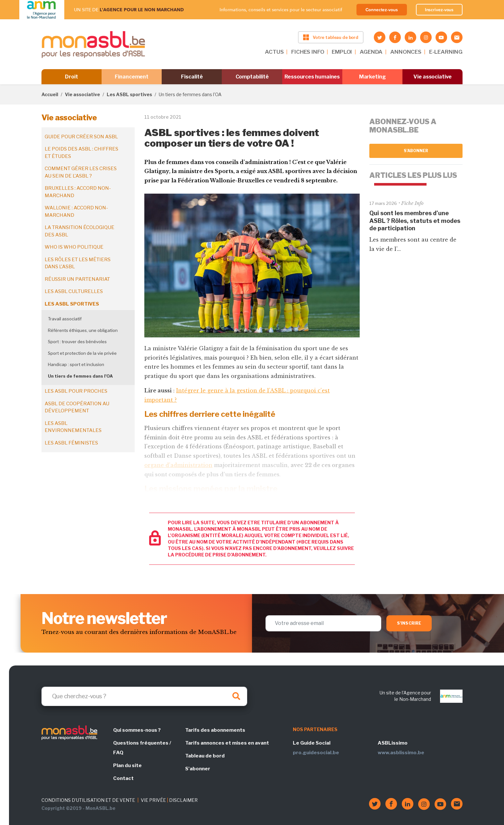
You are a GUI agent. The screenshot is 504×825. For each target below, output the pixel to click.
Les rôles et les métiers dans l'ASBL (78, 263)
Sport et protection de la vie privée (82, 353)
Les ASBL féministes (71, 443)
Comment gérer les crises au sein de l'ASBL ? (81, 172)
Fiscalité (192, 77)
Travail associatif (65, 319)
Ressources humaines (312, 77)
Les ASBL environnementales (73, 427)
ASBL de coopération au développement (77, 407)
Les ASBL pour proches (76, 391)
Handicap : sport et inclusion (76, 364)
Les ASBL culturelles (74, 291)
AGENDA (371, 52)
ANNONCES (406, 52)
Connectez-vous (382, 10)
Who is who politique (74, 247)
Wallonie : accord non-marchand (76, 211)
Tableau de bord (205, 756)
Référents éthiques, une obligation (83, 330)
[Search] (144, 696)
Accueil (50, 94)
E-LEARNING (446, 52)
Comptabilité (252, 77)
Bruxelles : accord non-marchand (78, 192)
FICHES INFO (308, 52)
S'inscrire (409, 623)
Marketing (372, 77)
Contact (123, 778)
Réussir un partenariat (77, 279)
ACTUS (274, 52)
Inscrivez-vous (439, 10)
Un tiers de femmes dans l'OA (80, 376)
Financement (132, 77)
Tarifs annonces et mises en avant (227, 743)
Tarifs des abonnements (215, 730)
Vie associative (432, 77)
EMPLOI (342, 52)
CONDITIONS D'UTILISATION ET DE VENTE (88, 800)
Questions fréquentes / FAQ (142, 748)
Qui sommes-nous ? (137, 730)
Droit (72, 77)
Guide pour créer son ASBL (81, 137)
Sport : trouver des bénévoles (77, 342)
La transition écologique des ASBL (80, 231)
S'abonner (416, 151)
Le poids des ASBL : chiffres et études (81, 153)
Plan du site (127, 765)
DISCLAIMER (183, 800)
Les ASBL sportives (129, 94)
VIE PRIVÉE (153, 800)
